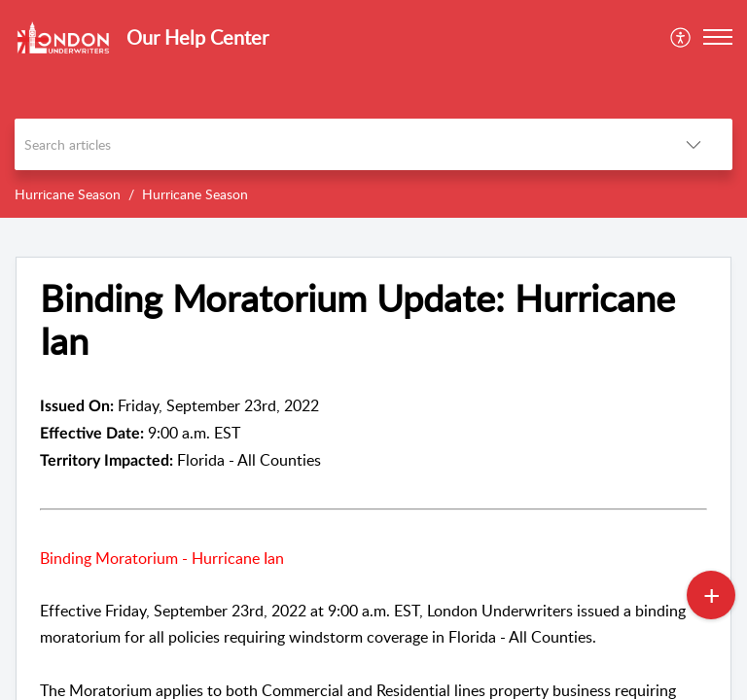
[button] (718, 37)
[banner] (373, 109)
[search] (335, 144)
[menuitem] (681, 37)
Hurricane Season (68, 194)
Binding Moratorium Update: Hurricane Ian (357, 320)
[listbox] (694, 144)
